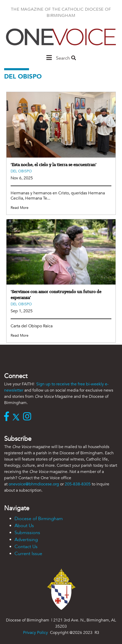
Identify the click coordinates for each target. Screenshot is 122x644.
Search (66, 58)
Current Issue (28, 554)
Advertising (26, 540)
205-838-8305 (78, 484)
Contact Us (26, 547)
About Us (24, 526)
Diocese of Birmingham (39, 519)
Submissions (27, 533)
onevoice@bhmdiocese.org (34, 484)
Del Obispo (21, 171)
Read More (20, 208)
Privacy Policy (35, 633)
